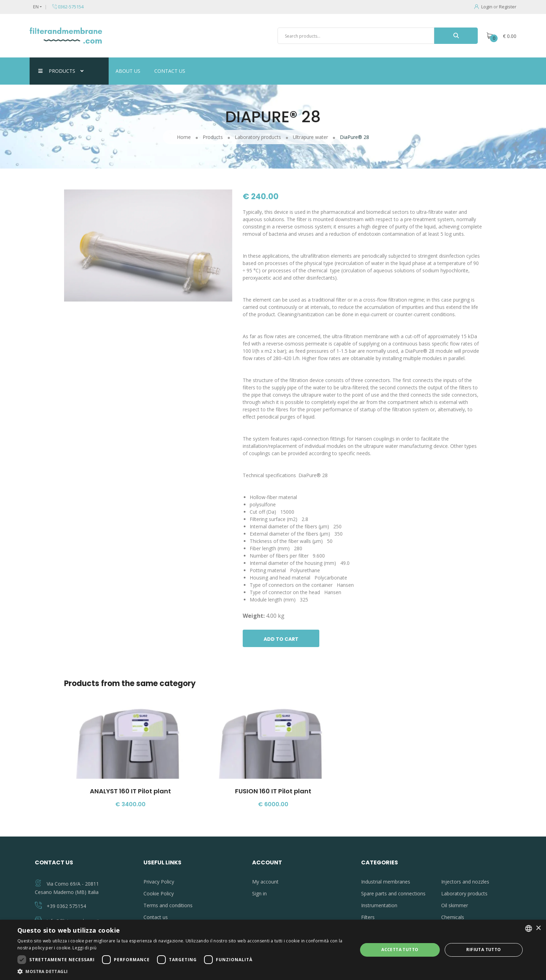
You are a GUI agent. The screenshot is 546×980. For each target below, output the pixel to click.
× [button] (538, 928)
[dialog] (273, 950)
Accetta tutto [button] (400, 950)
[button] (182, 971)
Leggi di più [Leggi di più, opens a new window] (84, 948)
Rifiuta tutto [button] (483, 950)
